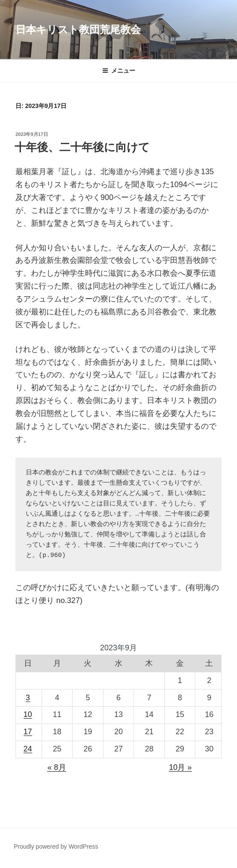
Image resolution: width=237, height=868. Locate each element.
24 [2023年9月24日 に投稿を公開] (28, 749)
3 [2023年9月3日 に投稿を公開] (28, 698)
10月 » (180, 767)
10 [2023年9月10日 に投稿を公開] (28, 714)
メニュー (119, 71)
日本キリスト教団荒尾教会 (78, 29)
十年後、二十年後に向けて (82, 147)
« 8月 (56, 767)
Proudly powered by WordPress (56, 846)
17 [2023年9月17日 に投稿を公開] (28, 732)
